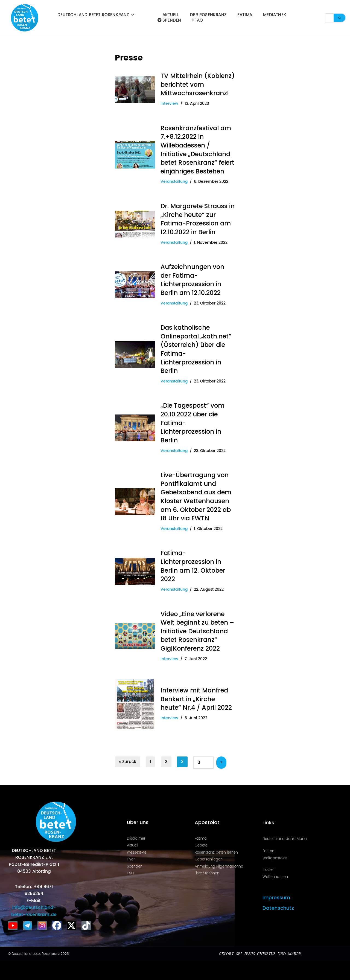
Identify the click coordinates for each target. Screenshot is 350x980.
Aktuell (171, 15)
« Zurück (128, 760)
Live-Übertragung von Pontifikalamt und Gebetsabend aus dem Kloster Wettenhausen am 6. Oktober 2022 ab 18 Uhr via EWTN (196, 495)
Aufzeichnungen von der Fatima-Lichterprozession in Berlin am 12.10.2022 (192, 279)
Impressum (276, 896)
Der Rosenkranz (208, 15)
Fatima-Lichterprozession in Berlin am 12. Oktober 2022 (193, 565)
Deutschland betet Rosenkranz (96, 15)
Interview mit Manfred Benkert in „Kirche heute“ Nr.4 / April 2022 (196, 697)
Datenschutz (278, 906)
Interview (169, 104)
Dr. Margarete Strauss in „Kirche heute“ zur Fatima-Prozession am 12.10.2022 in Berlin (198, 219)
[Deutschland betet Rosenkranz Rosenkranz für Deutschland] (26, 18)
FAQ (198, 21)
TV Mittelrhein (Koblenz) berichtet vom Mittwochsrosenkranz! (198, 84)
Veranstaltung (174, 181)
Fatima (245, 15)
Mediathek (275, 15)
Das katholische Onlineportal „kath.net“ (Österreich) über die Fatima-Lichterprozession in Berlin (196, 349)
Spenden (169, 21)
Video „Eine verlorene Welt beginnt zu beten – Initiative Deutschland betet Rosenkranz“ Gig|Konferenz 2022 (197, 630)
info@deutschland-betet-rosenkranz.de (34, 909)
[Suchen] (329, 18)
